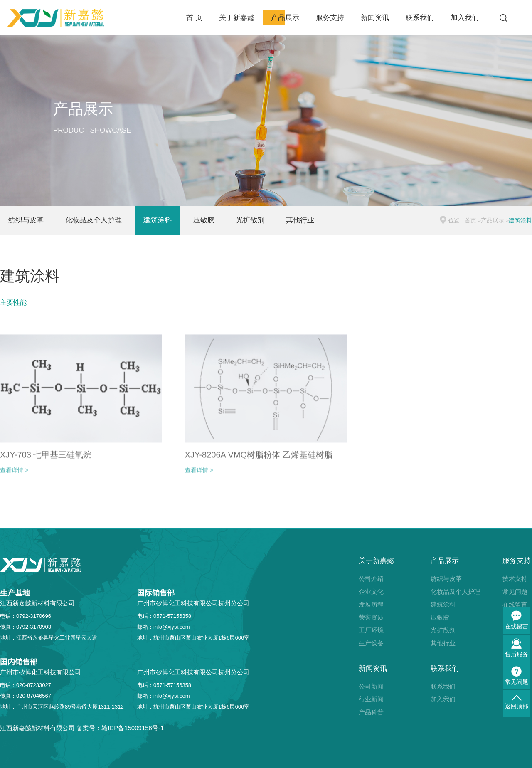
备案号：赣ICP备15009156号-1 (120, 728)
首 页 (194, 18)
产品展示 (285, 18)
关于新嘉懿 (237, 18)
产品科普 (371, 712)
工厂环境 (371, 630)
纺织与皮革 (26, 220)
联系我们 (420, 18)
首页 (470, 220)
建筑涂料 (158, 220)
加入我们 (465, 18)
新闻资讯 (375, 18)
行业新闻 (371, 699)
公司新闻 (371, 686)
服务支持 (330, 18)
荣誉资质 (371, 617)
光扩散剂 (250, 220)
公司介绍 (371, 579)
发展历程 (371, 604)
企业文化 (371, 591)
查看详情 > (14, 474)
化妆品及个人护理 (94, 220)
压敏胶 (204, 220)
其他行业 (300, 220)
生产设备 (371, 643)
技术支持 (515, 579)
